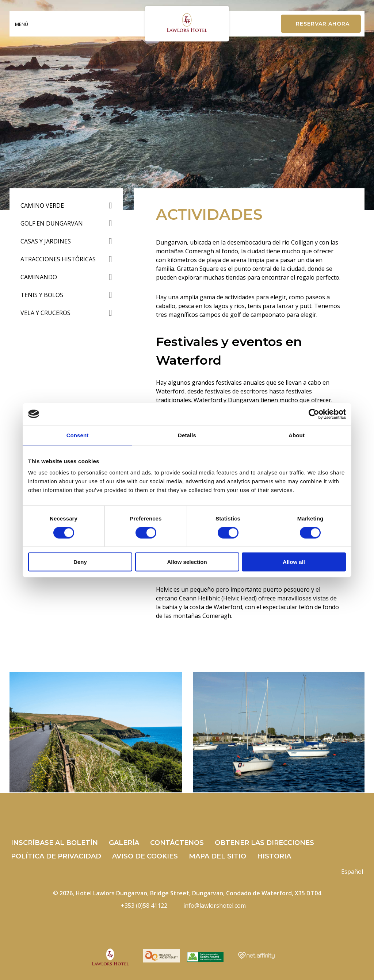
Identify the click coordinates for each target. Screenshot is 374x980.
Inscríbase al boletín (54, 843)
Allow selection (187, 562)
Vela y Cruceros (45, 313)
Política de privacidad (56, 856)
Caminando (39, 277)
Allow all (294, 562)
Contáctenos (177, 843)
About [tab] (297, 435)
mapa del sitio (217, 856)
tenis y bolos (42, 295)
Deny (80, 562)
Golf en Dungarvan (52, 223)
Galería (124, 843)
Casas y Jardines (46, 241)
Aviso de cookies (145, 856)
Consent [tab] (78, 435)
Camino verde (42, 205)
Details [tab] (187, 435)
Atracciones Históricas (58, 259)
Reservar (323, 24)
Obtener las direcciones (264, 843)
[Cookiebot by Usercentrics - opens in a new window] (314, 414)
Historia (274, 856)
